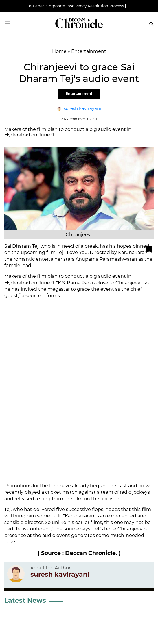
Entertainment (79, 94)
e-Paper (36, 6)
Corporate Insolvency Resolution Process (85, 6)
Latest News (25, 600)
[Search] (152, 25)
